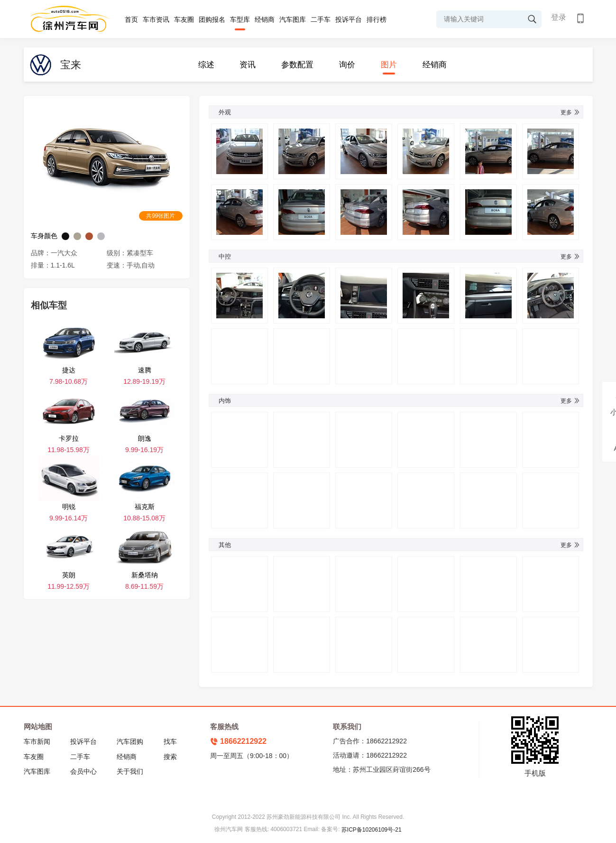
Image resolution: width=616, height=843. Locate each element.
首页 (131, 19)
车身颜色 (44, 236)
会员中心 (83, 771)
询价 (347, 65)
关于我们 (130, 771)
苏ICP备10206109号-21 (372, 830)
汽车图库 (293, 19)
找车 (170, 741)
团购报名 (212, 19)
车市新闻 (37, 741)
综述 (206, 65)
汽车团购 (130, 741)
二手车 (321, 19)
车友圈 (184, 19)
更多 (570, 112)
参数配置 (297, 65)
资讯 (248, 65)
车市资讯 (156, 19)
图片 (389, 65)
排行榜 (377, 19)
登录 (559, 17)
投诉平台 (349, 19)
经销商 (265, 19)
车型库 (240, 19)
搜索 (170, 757)
